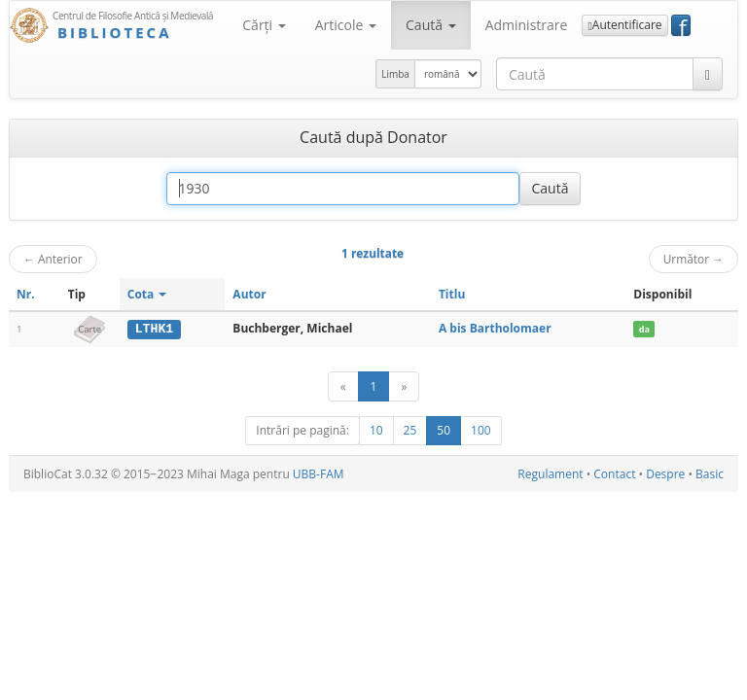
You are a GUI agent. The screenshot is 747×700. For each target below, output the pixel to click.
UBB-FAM (319, 474)
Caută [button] (431, 25)
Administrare (527, 25)
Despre (665, 474)
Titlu (452, 294)
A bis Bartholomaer (495, 328)
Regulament (550, 474)
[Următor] (404, 386)
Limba (395, 74)
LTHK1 (155, 329)
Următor (694, 259)
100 (481, 430)
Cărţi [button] (264, 25)
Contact (614, 474)
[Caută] (708, 74)
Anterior (53, 259)
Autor (249, 294)
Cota (147, 294)
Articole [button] (346, 25)
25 (410, 430)
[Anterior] (343, 386)
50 (444, 430)
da (644, 329)
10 (376, 430)
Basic (710, 474)
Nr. (26, 294)
